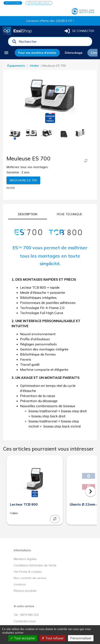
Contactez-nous (25, 621)
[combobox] (54, 43)
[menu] (8, 53)
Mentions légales (25, 559)
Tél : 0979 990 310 (26, 615)
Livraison (20, 584)
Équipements (16, 66)
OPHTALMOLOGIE (39, 3)
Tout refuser (53, 638)
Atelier (34, 66)
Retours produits (25, 591)
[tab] (28, 214)
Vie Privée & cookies (28, 572)
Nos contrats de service (30, 578)
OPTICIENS (13, 3)
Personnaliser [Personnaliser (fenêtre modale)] (81, 638)
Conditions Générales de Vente (35, 565)
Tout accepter (23, 638)
